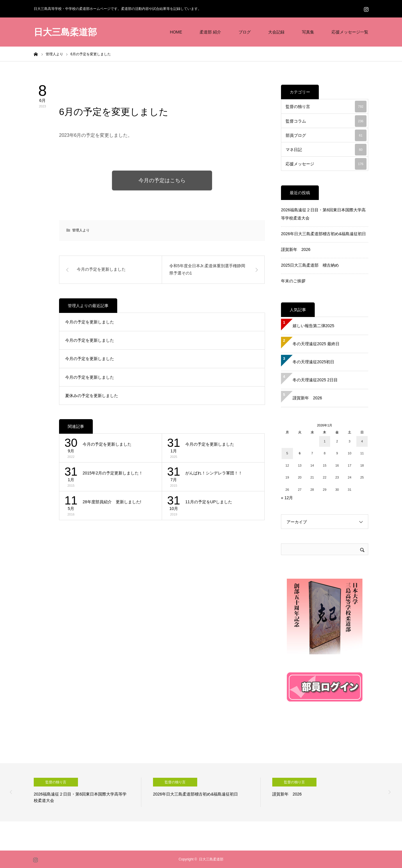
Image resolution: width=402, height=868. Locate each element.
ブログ (245, 32)
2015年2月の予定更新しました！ (113, 474)
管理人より (79, 89)
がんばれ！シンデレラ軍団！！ (214, 474)
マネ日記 (326, 150)
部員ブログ (326, 135)
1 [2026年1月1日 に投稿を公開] (325, 441)
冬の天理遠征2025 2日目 (315, 380)
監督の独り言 (326, 107)
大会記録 (276, 32)
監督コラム (326, 121)
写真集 (308, 32)
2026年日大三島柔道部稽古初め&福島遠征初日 (323, 234)
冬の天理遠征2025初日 (313, 362)
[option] (88, 792)
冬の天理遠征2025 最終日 (316, 344)
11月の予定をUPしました (209, 502)
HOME (176, 32)
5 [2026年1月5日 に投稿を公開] (287, 453)
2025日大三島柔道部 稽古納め (310, 265)
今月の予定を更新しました (90, 322)
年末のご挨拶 (293, 281)
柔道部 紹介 (210, 32)
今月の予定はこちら (162, 181)
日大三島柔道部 (65, 32)
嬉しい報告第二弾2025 (313, 326)
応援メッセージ (326, 164)
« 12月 (287, 498)
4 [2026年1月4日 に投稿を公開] (362, 441)
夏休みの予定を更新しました (92, 396)
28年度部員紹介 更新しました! (112, 502)
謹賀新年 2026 (296, 249)
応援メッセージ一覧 (350, 32)
